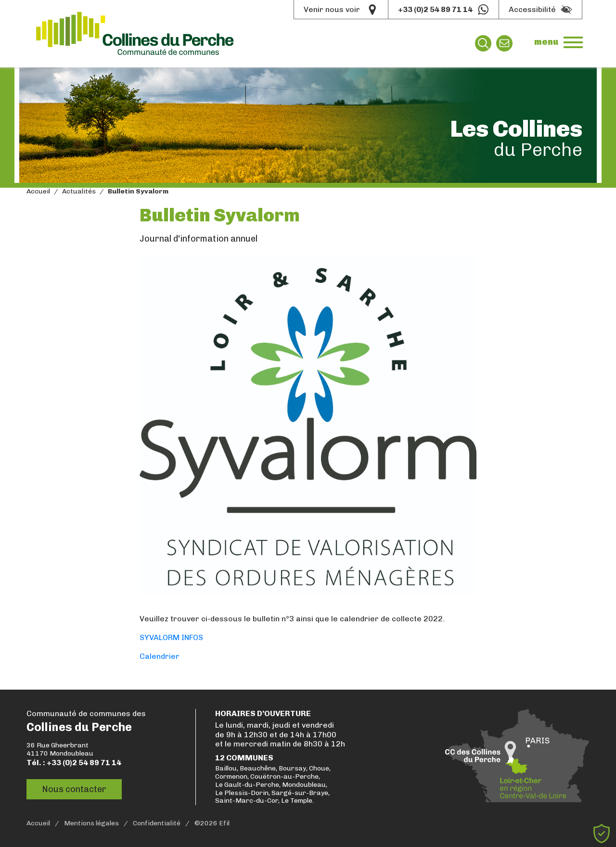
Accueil (38, 192)
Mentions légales (91, 823)
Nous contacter (74, 789)
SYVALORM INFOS (171, 637)
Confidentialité (157, 823)
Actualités (79, 192)
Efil (224, 823)
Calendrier (160, 656)
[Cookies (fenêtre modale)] (602, 834)
